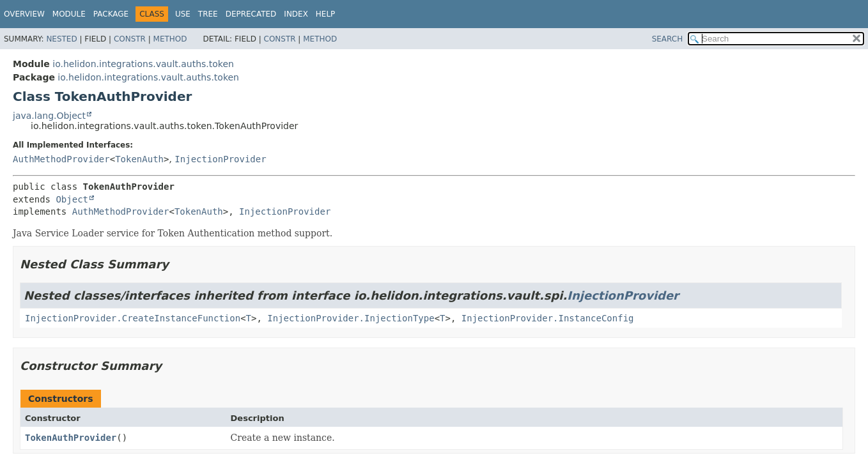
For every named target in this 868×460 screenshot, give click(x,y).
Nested (61, 39)
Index (296, 14)
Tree (208, 14)
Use (183, 14)
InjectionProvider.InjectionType (351, 318)
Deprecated (251, 14)
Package (111, 14)
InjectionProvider (220, 159)
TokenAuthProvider (71, 438)
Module (69, 14)
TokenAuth (139, 159)
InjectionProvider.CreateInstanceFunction (133, 318)
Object (72, 199)
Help (326, 14)
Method (170, 39)
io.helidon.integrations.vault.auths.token (143, 64)
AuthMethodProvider (61, 159)
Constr (130, 39)
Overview (24, 14)
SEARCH (668, 39)
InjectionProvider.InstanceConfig (548, 318)
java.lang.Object (49, 116)
